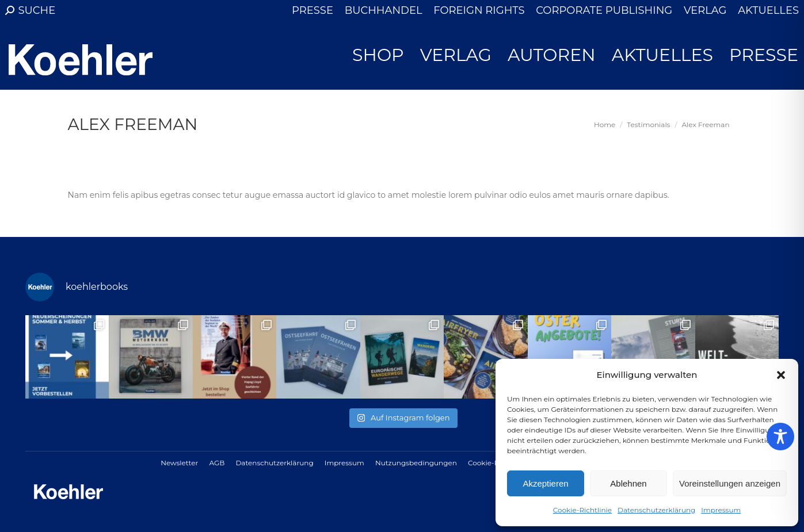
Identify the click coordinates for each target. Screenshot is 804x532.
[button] (781, 375)
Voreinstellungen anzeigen (730, 483)
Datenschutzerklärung (656, 510)
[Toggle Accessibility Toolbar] (780, 437)
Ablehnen (628, 483)
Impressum (721, 510)
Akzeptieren (545, 483)
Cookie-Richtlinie (582, 510)
